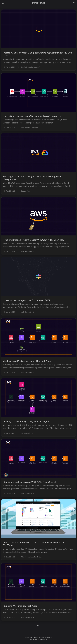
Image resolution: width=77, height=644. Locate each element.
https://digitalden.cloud (38, 640)
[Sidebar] (3, 3)
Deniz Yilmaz (34, 637)
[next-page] (58, 625)
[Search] (74, 3)
